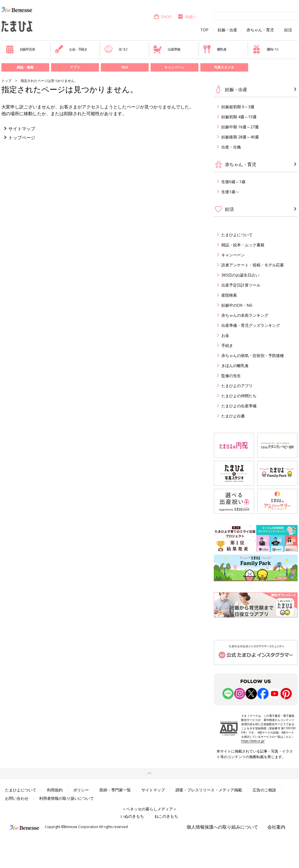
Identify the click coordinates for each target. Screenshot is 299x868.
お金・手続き (71, 49)
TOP (204, 30)
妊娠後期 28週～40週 (240, 137)
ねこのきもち (166, 816)
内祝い (187, 17)
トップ (6, 81)
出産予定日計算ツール (241, 285)
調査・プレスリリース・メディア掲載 (209, 790)
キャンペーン (174, 67)
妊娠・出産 (227, 30)
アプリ (75, 67)
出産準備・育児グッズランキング (251, 325)
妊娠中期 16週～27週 (240, 127)
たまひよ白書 (233, 416)
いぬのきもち (132, 816)
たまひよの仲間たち (239, 396)
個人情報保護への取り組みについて (222, 827)
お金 (225, 335)
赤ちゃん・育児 (260, 30)
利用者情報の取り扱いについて (67, 798)
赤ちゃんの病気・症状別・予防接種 (253, 355)
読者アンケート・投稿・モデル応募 (253, 265)
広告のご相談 (264, 790)
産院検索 (229, 295)
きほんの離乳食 (235, 366)
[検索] (256, 16)
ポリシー (81, 790)
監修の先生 (231, 376)
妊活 (288, 30)
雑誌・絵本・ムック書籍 (243, 245)
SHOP (162, 17)
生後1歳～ (230, 192)
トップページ (22, 138)
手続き (227, 345)
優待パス (265, 49)
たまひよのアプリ (237, 386)
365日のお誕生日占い (240, 275)
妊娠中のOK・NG (237, 305)
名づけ (116, 49)
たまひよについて (237, 235)
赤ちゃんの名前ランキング (245, 315)
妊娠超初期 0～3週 (238, 107)
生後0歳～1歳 (233, 182)
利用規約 (55, 790)
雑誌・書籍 (25, 67)
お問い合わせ (17, 798)
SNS (125, 67)
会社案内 (276, 827)
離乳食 (214, 49)
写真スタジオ (224, 67)
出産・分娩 (231, 147)
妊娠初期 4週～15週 (239, 117)
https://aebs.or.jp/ (253, 741)
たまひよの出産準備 (239, 406)
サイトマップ (22, 129)
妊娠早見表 (20, 49)
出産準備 (167, 49)
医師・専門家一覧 (115, 790)
